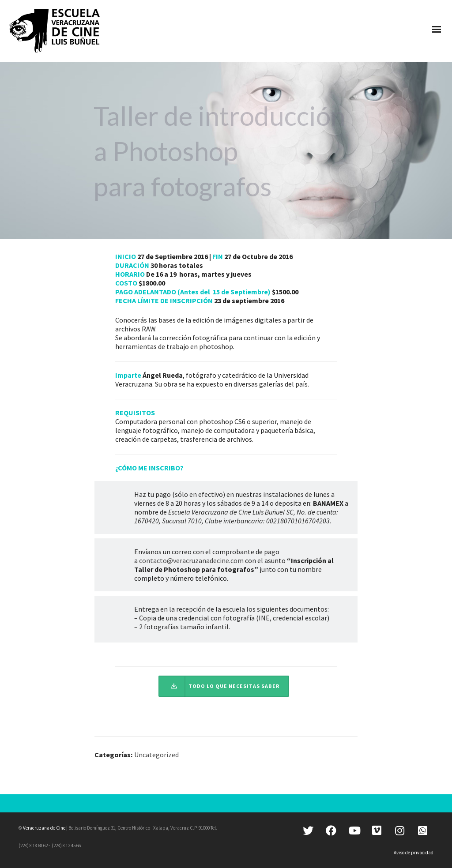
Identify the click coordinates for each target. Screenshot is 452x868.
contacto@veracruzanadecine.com (191, 560)
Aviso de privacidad (414, 853)
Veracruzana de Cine (44, 828)
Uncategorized (156, 755)
